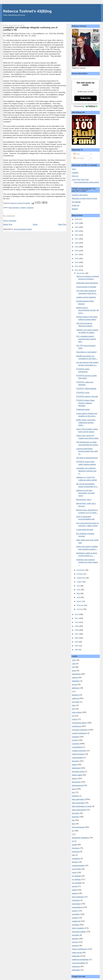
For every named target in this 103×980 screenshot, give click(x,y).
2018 (77, 251)
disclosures (76, 782)
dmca (74, 789)
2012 (77, 614)
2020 (77, 243)
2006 (77, 638)
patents (75, 893)
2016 (77, 258)
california (75, 698)
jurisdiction (76, 858)
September (81, 578)
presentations (77, 907)
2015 (77, 262)
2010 (77, 622)
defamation (76, 768)
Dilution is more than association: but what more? (85, 493)
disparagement (78, 785)
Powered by (86, 106)
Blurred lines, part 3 (84, 500)
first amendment (78, 827)
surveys (75, 942)
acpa (74, 670)
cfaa (74, 705)
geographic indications (81, 838)
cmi (73, 716)
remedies (75, 925)
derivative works (78, 771)
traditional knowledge (80, 959)
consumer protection (80, 730)
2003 (77, 650)
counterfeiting (77, 747)
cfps (73, 709)
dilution (75, 778)
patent (74, 890)
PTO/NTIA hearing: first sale (87, 396)
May (79, 594)
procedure (76, 914)
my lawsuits (76, 876)
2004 (77, 646)
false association (78, 803)
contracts (75, 737)
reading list (76, 921)
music (74, 872)
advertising (76, 674)
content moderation (79, 733)
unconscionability (79, 963)
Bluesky (75, 209)
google (75, 845)
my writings (76, 879)
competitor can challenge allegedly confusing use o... (86, 471)
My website (76, 202)
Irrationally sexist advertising (87, 283)
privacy (75, 911)
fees (74, 824)
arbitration (76, 681)
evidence (75, 796)
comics (75, 719)
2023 (77, 231)
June (79, 590)
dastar (74, 764)
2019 (77, 247)
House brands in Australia (86, 287)
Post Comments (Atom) (23, 229)
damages (75, 761)
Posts (77, 154)
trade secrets (77, 952)
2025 (77, 223)
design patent (77, 775)
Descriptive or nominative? (87, 352)
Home (35, 224)
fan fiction (76, 813)
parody (75, 886)
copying (75, 740)
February (80, 605)
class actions (77, 712)
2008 (77, 630)
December (81, 273)
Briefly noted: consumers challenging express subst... (86, 422)
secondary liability (79, 932)
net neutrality (77, 883)
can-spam (76, 702)
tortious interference (80, 949)
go (73, 841)
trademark (30, 208)
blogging (75, 695)
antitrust (75, 677)
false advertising (14, 208)
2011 (77, 618)
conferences (77, 726)
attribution (76, 688)
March (79, 601)
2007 (77, 634)
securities (76, 935)
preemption (76, 904)
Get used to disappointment (87, 458)
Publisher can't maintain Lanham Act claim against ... (87, 562)
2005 (77, 642)
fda (73, 820)
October (80, 574)
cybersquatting (78, 758)
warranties (76, 970)
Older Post (62, 224)
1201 (74, 660)
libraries (75, 862)
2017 (77, 254)
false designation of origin (82, 806)
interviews (76, 852)
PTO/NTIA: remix (83, 393)
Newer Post (8, 224)
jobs (73, 855)
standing (23, 208)
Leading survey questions (86, 297)
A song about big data (85, 529)
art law (74, 684)
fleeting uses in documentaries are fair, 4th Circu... (88, 310)
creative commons (79, 751)
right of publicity (78, 928)
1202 (74, 664)
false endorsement (79, 810)
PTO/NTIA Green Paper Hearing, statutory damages (85, 403)
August (80, 582)
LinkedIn (75, 173)
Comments (79, 158)
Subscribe (85, 98)
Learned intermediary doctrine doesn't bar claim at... (87, 451)
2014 (77, 266)
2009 (77, 626)
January (80, 609)
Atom (74, 169)
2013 (77, 270)
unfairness (76, 966)
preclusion (76, 900)
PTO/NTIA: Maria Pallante (86, 389)
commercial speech (79, 723)
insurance (76, 848)
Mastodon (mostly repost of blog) (85, 198)
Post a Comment (10, 221)
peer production (78, 897)
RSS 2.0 (75, 176)
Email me (76, 205)
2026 (77, 219)
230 (73, 667)
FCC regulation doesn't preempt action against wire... (86, 339)
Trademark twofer (83, 409)
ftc (73, 831)
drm (73, 792)
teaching (75, 946)
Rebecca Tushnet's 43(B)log (27, 11)
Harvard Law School (80, 195)
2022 (77, 235)
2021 (77, 239)
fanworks (75, 817)
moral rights (76, 869)
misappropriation (78, 865)
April (79, 597)
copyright (75, 744)
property (75, 918)
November (81, 570)
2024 (77, 227)
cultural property (78, 754)
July (79, 586)
